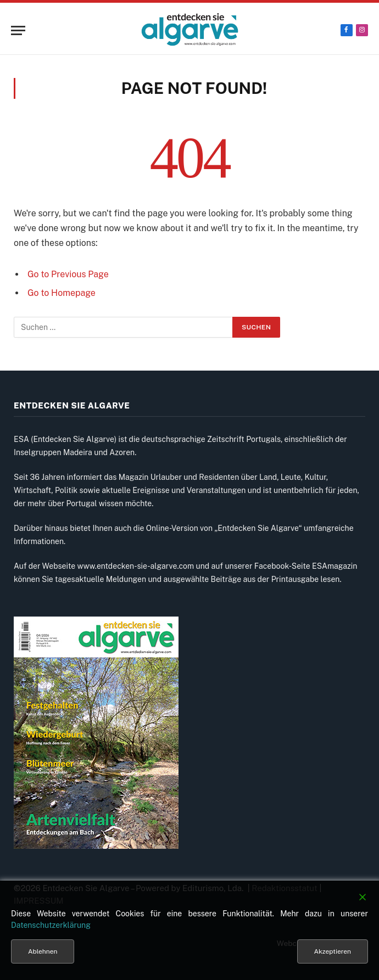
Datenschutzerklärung (51, 925)
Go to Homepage (62, 293)
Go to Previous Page (68, 274)
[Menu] (18, 30)
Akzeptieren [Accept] (333, 951)
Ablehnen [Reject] (43, 951)
